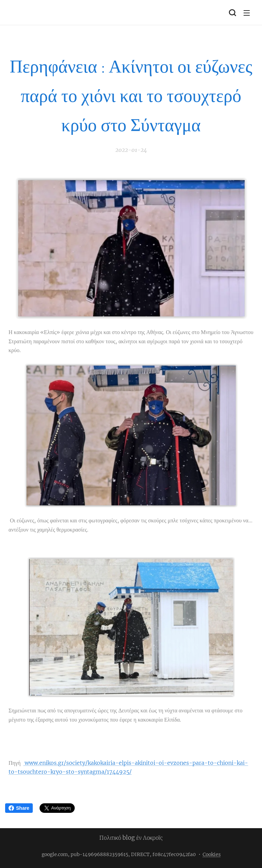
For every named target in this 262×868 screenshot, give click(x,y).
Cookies (212, 854)
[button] (232, 13)
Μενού (247, 13)
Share (19, 808)
